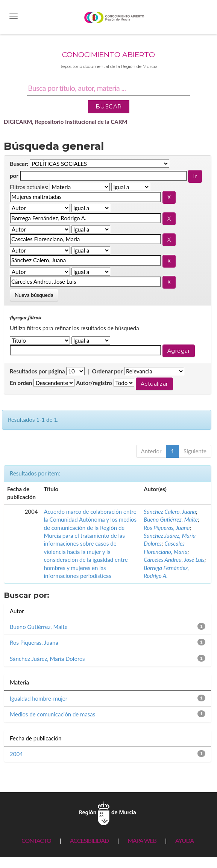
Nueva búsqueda (34, 295)
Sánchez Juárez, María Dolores (47, 659)
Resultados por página (37, 371)
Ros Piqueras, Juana (167, 528)
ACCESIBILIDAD (89, 840)
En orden (21, 383)
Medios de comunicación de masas (52, 714)
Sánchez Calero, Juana (170, 511)
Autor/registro (94, 383)
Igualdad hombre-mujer (39, 698)
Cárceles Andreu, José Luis (174, 560)
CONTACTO (36, 840)
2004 (16, 754)
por (14, 176)
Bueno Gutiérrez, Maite (171, 519)
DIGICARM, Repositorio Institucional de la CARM (66, 122)
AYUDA (184, 840)
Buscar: (19, 164)
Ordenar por (107, 371)
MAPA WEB (142, 840)
